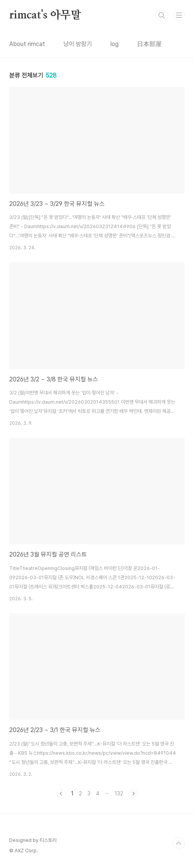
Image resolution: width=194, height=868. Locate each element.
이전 (61, 793)
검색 (162, 15)
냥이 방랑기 (78, 44)
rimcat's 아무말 (45, 15)
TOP (179, 843)
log (115, 44)
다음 (133, 793)
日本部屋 (149, 44)
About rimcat (27, 44)
